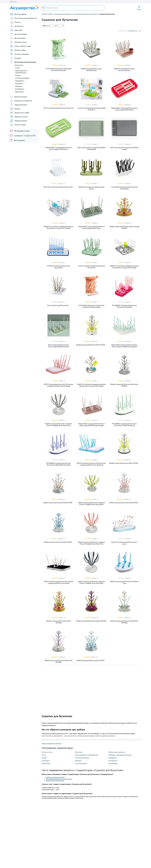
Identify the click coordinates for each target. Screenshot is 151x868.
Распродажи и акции (20, 131)
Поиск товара (44, 8)
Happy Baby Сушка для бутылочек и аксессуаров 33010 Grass (59, 148)
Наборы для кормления (117, 752)
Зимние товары (18, 50)
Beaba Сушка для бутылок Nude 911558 (58, 503)
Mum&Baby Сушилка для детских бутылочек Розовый (124, 306)
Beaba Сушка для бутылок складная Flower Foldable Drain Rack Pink (92, 543)
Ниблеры (19, 86)
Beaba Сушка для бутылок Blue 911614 (58, 542)
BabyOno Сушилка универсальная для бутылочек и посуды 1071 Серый (124, 267)
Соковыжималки (81, 763)
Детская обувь (18, 38)
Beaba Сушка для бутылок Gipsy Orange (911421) (124, 227)
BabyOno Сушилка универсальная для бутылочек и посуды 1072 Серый (92, 385)
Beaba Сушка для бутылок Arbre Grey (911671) (124, 385)
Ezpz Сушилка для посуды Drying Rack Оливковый (91, 148)
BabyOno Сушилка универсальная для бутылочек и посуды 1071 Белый (59, 227)
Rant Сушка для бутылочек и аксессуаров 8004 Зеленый (59, 346)
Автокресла (17, 26)
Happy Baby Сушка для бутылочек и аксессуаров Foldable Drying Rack (124, 346)
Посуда (18, 75)
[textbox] (73, 8)
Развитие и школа (19, 117)
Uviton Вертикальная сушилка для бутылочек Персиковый (91, 306)
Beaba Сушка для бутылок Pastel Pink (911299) (59, 661)
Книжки (15, 109)
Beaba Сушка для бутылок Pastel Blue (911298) (124, 622)
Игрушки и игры (18, 42)
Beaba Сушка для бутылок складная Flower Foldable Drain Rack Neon (92, 504)
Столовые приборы (22, 78)
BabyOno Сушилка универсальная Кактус (92, 188)
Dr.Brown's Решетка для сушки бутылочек (59, 267)
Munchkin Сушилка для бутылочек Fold (58, 187)
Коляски (15, 22)
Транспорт (16, 30)
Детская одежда (18, 34)
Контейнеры (20, 89)
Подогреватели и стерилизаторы (87, 755)
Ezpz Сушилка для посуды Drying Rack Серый (124, 148)
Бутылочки (19, 65)
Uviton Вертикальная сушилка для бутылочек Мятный (59, 70)
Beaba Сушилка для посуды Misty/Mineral (91, 70)
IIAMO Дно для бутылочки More (55, 777)
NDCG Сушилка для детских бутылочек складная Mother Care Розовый (59, 385)
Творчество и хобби (20, 113)
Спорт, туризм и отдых (20, 46)
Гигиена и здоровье (20, 54)
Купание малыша (18, 97)
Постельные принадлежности (23, 18)
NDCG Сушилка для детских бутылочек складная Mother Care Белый (59, 582)
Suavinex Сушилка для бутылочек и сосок (124, 543)
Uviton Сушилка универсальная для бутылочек (91, 267)
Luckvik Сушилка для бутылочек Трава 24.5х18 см (92, 109)
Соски (18, 68)
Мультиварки (113, 763)
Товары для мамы (18, 105)
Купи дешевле (17, 140)
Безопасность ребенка (21, 101)
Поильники (19, 84)
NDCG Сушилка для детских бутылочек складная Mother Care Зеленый (91, 464)
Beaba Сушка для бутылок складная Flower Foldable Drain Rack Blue (92, 582)
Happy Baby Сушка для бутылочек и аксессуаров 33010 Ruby (124, 109)
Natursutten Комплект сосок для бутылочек (59, 779)
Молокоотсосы (47, 752)
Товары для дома (18, 121)
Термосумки (20, 92)
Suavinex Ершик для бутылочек (55, 781)
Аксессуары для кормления (23, 62)
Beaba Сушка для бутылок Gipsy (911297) (91, 621)
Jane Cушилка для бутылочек (58, 305)
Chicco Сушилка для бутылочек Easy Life (58, 108)
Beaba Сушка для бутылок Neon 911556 (124, 463)
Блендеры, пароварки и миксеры (120, 755)
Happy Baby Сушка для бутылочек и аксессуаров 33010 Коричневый (91, 425)
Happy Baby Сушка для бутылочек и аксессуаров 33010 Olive (91, 227)
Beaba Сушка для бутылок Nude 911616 (124, 503)
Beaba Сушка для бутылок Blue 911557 (91, 660)
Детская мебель (18, 14)
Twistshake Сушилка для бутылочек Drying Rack (124, 188)
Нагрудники (20, 81)
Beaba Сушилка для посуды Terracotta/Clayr (124, 70)
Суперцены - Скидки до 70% (22, 135)
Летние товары (18, 125)
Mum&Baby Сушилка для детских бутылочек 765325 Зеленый (124, 425)
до (55, 26)
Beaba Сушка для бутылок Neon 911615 (91, 345)
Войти (139, 8)
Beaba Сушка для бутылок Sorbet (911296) (59, 622)
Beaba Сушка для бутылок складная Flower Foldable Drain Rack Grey (59, 425)
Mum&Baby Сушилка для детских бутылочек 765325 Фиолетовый (59, 464)
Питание (15, 58)
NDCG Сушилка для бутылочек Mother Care (124, 582)
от (47, 26)
